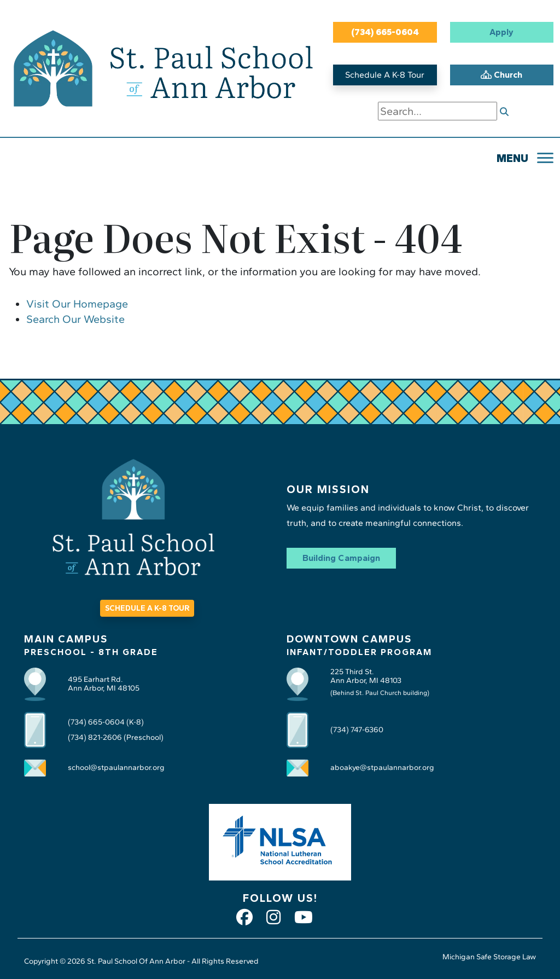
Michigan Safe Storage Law (489, 957)
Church (501, 75)
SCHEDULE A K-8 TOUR (147, 608)
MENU (512, 158)
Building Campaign (341, 558)
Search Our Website (75, 319)
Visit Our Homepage (77, 304)
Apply (501, 32)
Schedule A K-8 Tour (385, 75)
